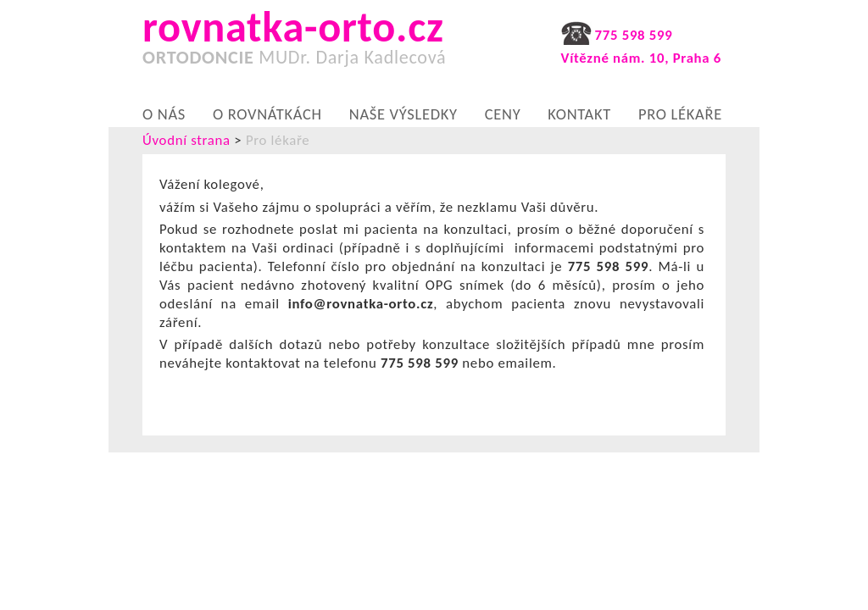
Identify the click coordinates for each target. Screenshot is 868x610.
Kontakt (579, 114)
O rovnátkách (267, 114)
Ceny (503, 114)
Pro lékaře (680, 114)
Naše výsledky (403, 114)
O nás (164, 114)
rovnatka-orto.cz (306, 43)
